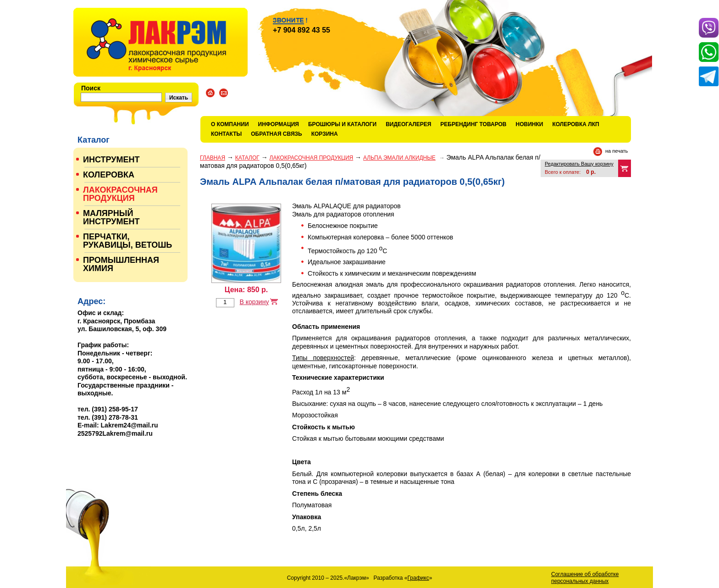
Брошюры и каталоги (342, 124)
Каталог (247, 158)
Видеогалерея (408, 124)
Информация (279, 124)
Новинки (530, 124)
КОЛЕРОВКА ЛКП (575, 124)
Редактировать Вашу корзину (579, 164)
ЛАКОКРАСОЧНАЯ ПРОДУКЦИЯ (312, 158)
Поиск (91, 88)
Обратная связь (276, 134)
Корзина (325, 134)
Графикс (418, 578)
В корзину (254, 302)
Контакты (226, 134)
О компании (230, 124)
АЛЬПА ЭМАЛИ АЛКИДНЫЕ (399, 158)
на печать (617, 151)
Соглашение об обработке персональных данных (585, 578)
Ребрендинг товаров (473, 124)
